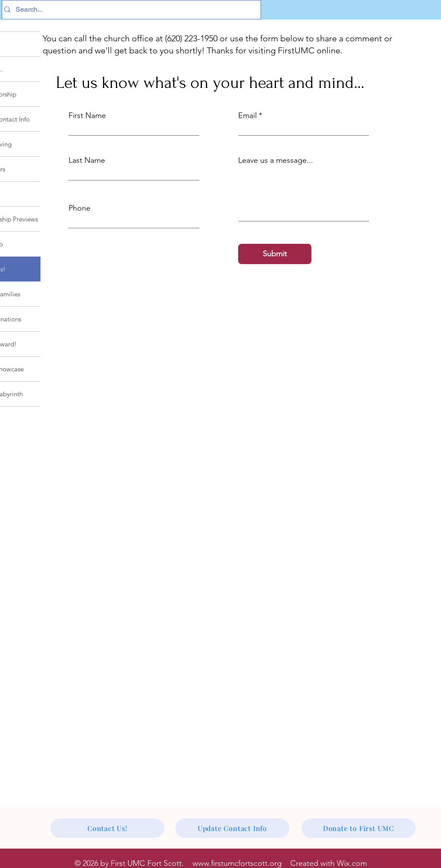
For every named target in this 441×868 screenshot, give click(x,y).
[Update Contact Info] (232, 828)
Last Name (87, 160)
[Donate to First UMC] (359, 828)
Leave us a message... (276, 160)
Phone (79, 208)
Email (247, 115)
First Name (87, 115)
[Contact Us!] (107, 828)
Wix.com (352, 863)
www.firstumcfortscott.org (237, 863)
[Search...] (129, 10)
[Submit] (275, 254)
